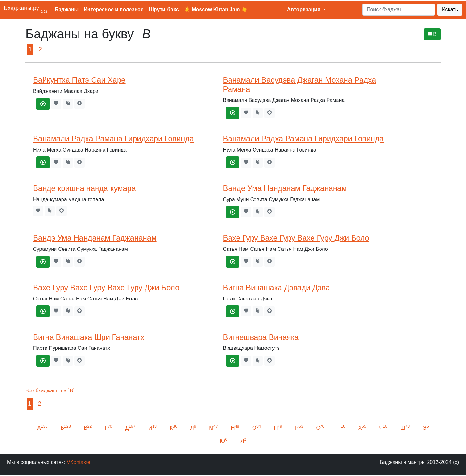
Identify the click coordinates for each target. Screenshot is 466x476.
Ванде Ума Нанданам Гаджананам (285, 188)
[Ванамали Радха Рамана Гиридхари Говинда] (43, 162)
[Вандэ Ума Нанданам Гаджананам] (43, 262)
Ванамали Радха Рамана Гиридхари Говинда (113, 139)
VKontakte (79, 462)
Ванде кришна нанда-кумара (84, 188)
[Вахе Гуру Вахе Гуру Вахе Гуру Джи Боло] (233, 262)
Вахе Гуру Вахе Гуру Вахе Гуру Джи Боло (296, 238)
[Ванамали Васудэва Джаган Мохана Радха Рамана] (233, 113)
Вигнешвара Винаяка (261, 337)
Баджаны (67, 9)
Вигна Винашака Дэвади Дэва (276, 287)
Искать (450, 9)
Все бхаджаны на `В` (50, 391)
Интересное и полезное (114, 9)
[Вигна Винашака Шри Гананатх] (43, 361)
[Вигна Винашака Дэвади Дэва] (233, 311)
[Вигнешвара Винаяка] (233, 361)
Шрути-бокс (164, 9)
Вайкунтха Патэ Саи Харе (79, 80)
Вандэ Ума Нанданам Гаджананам (95, 238)
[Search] (399, 10)
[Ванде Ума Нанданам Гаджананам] (233, 212)
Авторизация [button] (304, 9)
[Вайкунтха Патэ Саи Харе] (43, 104)
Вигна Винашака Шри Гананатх (89, 337)
